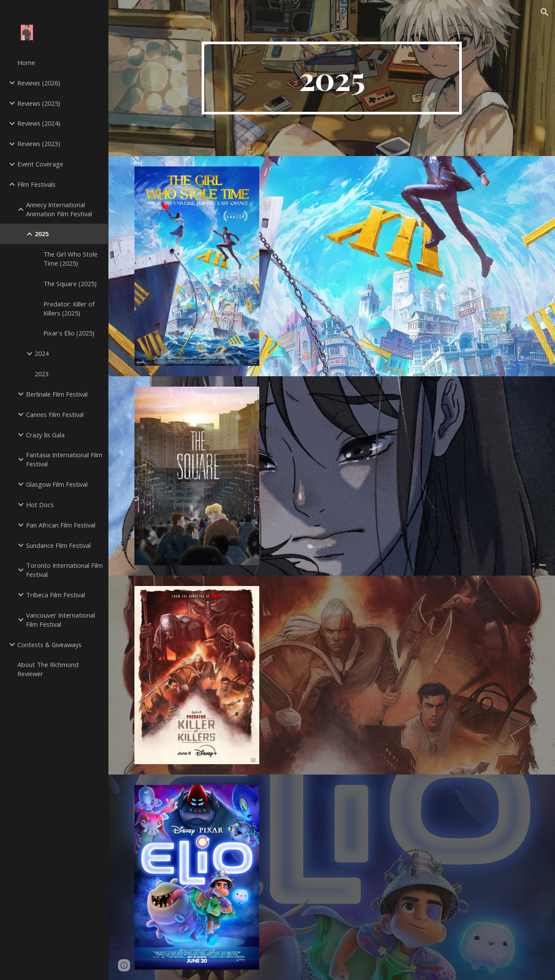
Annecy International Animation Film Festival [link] (59, 209)
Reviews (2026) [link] (39, 83)
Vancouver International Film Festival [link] (60, 620)
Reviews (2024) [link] (39, 123)
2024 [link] (42, 353)
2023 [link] (42, 374)
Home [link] (26, 62)
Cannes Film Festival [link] (55, 414)
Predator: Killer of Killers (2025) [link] (69, 308)
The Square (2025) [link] (70, 283)
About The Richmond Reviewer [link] (48, 669)
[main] (331, 78)
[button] (545, 12)
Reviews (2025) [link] (39, 103)
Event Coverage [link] (40, 164)
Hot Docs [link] (40, 505)
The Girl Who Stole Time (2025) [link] (70, 259)
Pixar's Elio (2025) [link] (69, 333)
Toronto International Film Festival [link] (64, 570)
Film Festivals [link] (36, 184)
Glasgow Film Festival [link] (57, 484)
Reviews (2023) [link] (39, 143)
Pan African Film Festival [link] (61, 525)
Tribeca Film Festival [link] (55, 595)
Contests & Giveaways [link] (49, 645)
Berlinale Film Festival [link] (57, 394)
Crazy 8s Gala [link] (45, 435)
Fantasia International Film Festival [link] (64, 459)
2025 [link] (42, 234)
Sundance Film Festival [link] (58, 545)
